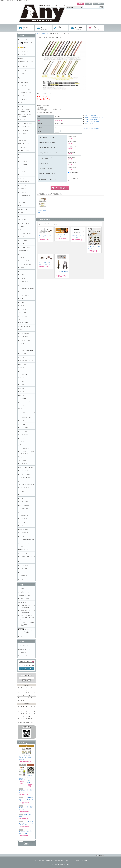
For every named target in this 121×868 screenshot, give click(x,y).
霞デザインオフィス (24, 182)
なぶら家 (22, 344)
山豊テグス (22, 522)
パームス (22, 368)
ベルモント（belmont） (25, 474)
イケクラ (22, 96)
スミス (21, 292)
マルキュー (22, 495)
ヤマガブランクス (24, 519)
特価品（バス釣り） (24, 592)
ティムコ (22, 302)
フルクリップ (23, 421)
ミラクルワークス (24, 502)
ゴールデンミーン (24, 230)
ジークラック (23, 258)
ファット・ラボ (23, 431)
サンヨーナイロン (24, 251)
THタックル (22, 306)
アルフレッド (23, 86)
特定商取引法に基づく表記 (61, 860)
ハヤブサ (22, 385)
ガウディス (22, 171)
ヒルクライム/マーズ (24, 402)
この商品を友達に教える (91, 120)
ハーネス (22, 371)
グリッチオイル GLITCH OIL (26, 196)
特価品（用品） (23, 602)
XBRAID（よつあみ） (25, 151)
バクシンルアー (23, 375)
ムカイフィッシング (24, 505)
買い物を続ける (89, 123)
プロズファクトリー (24, 448)
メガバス (22, 512)
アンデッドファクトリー (25, 92)
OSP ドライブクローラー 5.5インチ (42, 211)
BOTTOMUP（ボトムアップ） (27, 484)
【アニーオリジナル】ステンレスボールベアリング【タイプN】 (26, 832)
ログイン (88, 4)
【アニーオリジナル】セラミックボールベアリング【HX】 (30, 779)
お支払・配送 (43, 28)
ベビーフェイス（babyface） (27, 467)
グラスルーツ (23, 192)
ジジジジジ (22, 268)
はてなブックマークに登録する (93, 129)
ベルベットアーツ (24, 471)
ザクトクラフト (23, 240)
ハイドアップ (23, 364)
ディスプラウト (23, 316)
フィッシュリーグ (24, 424)
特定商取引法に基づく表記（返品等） (94, 118)
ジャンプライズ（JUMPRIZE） (27, 288)
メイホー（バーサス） (25, 509)
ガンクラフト (23, 189)
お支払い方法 (41, 860)
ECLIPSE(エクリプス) (25, 144)
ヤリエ (21, 526)
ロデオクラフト (23, 576)
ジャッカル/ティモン (24, 282)
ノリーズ (22, 357)
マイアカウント (98, 4)
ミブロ (21, 498)
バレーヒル (22, 392)
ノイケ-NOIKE (23, 354)
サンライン (22, 254)
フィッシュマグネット (25, 428)
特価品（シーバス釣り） (25, 595)
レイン (21, 562)
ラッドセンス (23, 536)
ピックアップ (23, 406)
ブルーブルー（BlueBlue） (26, 445)
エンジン (22, 154)
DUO (21, 319)
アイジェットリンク (24, 51)
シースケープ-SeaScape (25, 261)
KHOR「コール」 (24, 220)
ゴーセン (22, 227)
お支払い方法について (25, 646)
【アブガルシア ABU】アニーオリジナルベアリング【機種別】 (27, 618)
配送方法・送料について (25, 649)
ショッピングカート (95, 28)
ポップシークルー (24, 481)
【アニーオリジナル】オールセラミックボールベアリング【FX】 (26, 823)
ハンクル (22, 395)
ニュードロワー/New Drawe (26, 350)
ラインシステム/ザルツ (25, 543)
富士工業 (22, 442)
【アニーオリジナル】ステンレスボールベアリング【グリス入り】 (26, 791)
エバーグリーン (23, 147)
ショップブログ (23, 656)
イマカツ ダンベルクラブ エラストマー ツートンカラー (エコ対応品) (26, 758)
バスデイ (22, 378)
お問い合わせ (78, 28)
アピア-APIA (22, 70)
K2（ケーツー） (23, 209)
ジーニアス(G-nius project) (26, 264)
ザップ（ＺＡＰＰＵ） (25, 247)
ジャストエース (23, 278)
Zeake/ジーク (23, 285)
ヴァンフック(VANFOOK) (26, 123)
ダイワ (21, 299)
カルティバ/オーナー (24, 185)
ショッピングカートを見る (27, 669)
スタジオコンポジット (25, 295)
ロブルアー (22, 572)
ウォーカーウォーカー (25, 127)
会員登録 (80, 4)
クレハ (21, 199)
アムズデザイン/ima (24, 82)
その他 (21, 579)
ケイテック (22, 202)
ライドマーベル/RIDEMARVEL (27, 540)
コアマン (22, 213)
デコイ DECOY (24, 323)
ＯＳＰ (43, 34)
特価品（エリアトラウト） (26, 599)
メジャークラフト (24, 515)
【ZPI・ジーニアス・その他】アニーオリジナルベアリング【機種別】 (27, 624)
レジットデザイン (24, 565)
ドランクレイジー (24, 337)
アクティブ (22, 74)
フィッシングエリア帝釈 (25, 417)
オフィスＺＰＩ (23, 161)
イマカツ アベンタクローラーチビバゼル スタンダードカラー (26, 799)
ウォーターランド (24, 130)
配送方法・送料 (49, 860)
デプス (21, 330)
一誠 (21, 103)
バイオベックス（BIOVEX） (26, 361)
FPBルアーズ (23, 140)
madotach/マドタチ (24, 488)
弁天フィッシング (24, 457)
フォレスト (22, 438)
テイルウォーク (23, 313)
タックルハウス (23, 309)
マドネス (22, 491)
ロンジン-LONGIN (24, 569)
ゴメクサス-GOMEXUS (25, 233)
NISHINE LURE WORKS (25, 347)
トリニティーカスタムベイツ (27, 340)
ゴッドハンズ (23, 216)
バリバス (22, 388)
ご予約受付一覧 (23, 39)
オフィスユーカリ (24, 165)
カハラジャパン (23, 175)
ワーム (48, 34)
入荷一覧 (22, 589)
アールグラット (23, 67)
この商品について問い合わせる (93, 122)
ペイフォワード (23, 464)
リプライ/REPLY (24, 553)
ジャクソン (22, 275)
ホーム (26, 28)
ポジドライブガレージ (25, 478)
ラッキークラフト (24, 533)
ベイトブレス (23, 460)
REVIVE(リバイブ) (24, 550)
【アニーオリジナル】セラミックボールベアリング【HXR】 (26, 808)
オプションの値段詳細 (91, 116)
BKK (21, 409)
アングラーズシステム (25, 89)
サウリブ (22, 237)
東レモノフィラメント (25, 333)
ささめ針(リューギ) (24, 244)
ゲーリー (22, 206)
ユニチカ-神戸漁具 (24, 529)
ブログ (61, 28)
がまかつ (22, 178)
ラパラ (21, 546)
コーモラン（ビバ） (24, 223)
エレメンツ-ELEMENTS (25, 137)
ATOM (26, 844)
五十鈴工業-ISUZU (24, 99)
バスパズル (22, 381)
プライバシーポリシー (75, 860)
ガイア (21, 168)
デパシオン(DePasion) (25, 326)
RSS (25, 842)
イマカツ (22, 106)
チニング (22, 636)
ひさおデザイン (23, 399)
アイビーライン (23, 55)
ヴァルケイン (23, 120)
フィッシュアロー (24, 435)
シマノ (21, 271)
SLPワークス (23, 134)
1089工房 (22, 58)
